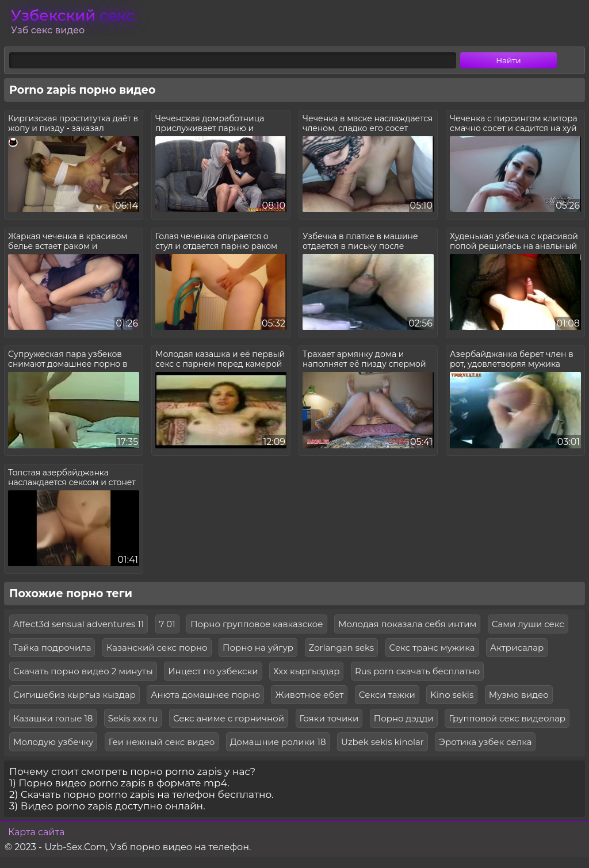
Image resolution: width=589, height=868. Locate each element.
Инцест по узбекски (213, 671)
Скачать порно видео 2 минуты (83, 671)
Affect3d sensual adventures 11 (79, 624)
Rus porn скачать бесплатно (417, 671)
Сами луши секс (528, 624)
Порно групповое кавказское (257, 624)
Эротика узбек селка (485, 742)
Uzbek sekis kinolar (383, 742)
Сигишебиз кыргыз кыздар (74, 695)
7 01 (167, 624)
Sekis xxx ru (133, 718)
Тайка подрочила (52, 648)
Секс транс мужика (432, 648)
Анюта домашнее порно (205, 695)
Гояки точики (329, 718)
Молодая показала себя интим (407, 624)
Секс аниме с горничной (229, 718)
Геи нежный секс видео (162, 742)
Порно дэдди (404, 718)
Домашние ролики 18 (278, 742)
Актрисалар (517, 648)
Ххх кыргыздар (306, 671)
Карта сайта (36, 832)
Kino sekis (452, 695)
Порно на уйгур (258, 648)
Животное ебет (309, 695)
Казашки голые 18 (53, 718)
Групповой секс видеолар (507, 718)
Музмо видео (519, 695)
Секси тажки (387, 695)
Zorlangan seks (342, 648)
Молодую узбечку (53, 742)
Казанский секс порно (157, 648)
